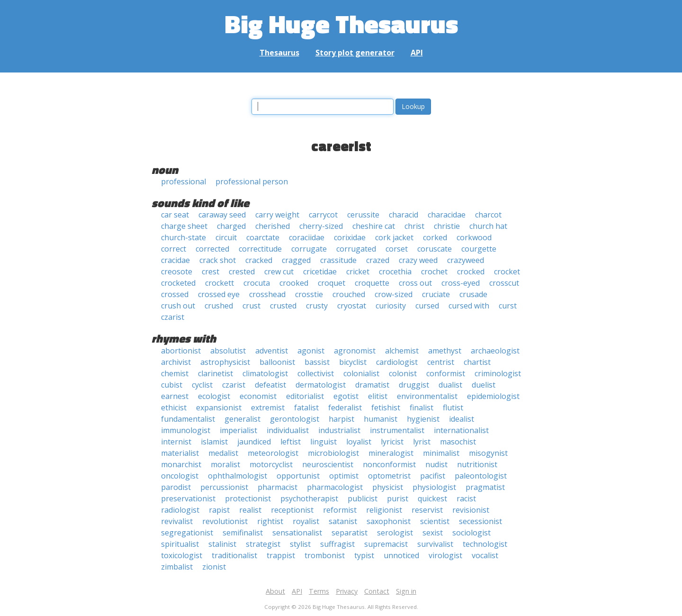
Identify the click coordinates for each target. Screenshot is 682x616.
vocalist (485, 555)
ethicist (174, 408)
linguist (323, 442)
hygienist (423, 419)
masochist (458, 442)
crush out (178, 306)
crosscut (504, 283)
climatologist (265, 373)
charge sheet (184, 226)
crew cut (279, 272)
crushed (219, 306)
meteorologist (273, 453)
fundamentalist (188, 419)
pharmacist (278, 487)
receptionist (292, 510)
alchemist (402, 351)
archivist (176, 362)
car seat (175, 215)
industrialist (339, 430)
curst (508, 306)
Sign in (406, 591)
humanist (381, 419)
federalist (345, 408)
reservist (427, 510)
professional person (252, 181)
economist (258, 396)
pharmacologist (335, 487)
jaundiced (254, 442)
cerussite (363, 215)
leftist (291, 442)
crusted (283, 306)
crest (211, 272)
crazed (378, 260)
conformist (446, 373)
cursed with (469, 306)
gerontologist (295, 419)
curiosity (391, 306)
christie (447, 226)
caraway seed (222, 215)
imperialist (238, 430)
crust (251, 306)
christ (414, 226)
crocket (507, 272)
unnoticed (401, 555)
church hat (488, 226)
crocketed (178, 283)
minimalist (441, 453)
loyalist (359, 442)
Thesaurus (279, 53)
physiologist (434, 487)
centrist (441, 362)
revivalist (177, 521)
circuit (226, 237)
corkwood (474, 237)
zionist (214, 567)
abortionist (181, 351)
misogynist (488, 453)
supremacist (386, 544)
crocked (471, 272)
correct (174, 249)
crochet (434, 272)
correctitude (260, 249)
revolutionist (225, 521)
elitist (378, 396)
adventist (272, 351)
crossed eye (219, 294)
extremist (268, 408)
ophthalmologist (238, 476)
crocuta (257, 283)
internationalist (461, 430)
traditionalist (234, 555)
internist (176, 442)
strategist (263, 544)
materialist (180, 453)
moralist (225, 464)
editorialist (305, 396)
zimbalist (177, 567)
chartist (477, 362)
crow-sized (394, 294)
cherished (273, 226)
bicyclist (353, 362)
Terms (319, 591)
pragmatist (485, 487)
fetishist (386, 408)
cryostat (352, 306)
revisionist (471, 510)
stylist (300, 544)
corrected (212, 249)
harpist (341, 419)
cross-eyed (461, 283)
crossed (175, 294)
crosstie (309, 294)
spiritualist (180, 544)
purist (398, 498)
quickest (432, 498)
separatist (350, 533)
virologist (445, 555)
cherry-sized (321, 226)
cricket (358, 272)
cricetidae (320, 272)
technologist (485, 544)
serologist (395, 533)
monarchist (181, 464)
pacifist (433, 476)
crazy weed (418, 260)
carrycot (323, 215)
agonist (311, 351)
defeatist (270, 385)
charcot (488, 215)
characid (404, 215)
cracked (259, 260)
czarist (173, 317)
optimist (344, 476)
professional (184, 181)
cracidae (175, 260)
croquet (332, 283)
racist (466, 498)
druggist (414, 385)
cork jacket (394, 237)
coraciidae (307, 237)
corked (435, 237)
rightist (270, 521)
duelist (484, 385)
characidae (447, 215)
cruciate (436, 294)
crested (242, 272)
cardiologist (397, 362)
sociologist (471, 533)
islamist (214, 442)
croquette (372, 283)
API (417, 53)
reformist (340, 510)
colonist (403, 373)
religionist (384, 510)
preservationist (188, 498)
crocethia (395, 272)
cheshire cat (374, 226)
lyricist (392, 442)
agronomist (355, 351)
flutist (453, 408)
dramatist (372, 385)
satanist (343, 521)
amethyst (445, 351)
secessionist (480, 521)
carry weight (277, 215)
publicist (363, 498)
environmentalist (427, 396)
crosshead (267, 294)
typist (364, 555)
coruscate (435, 249)
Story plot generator (355, 53)
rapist (219, 510)
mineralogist (391, 453)
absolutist (228, 351)
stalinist (222, 544)
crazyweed (466, 260)
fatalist (306, 408)
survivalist (435, 544)
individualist (288, 430)
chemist (175, 373)
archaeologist (495, 351)
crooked (294, 283)
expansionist (219, 408)
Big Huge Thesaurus (341, 23)
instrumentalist (397, 430)
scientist (435, 521)
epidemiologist (493, 396)
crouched (349, 294)
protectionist (248, 498)
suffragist (337, 544)
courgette (479, 249)
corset (397, 249)
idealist (462, 419)
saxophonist (389, 521)
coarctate (263, 237)
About (275, 591)
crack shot (218, 260)
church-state (184, 237)
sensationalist (297, 533)
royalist (306, 521)
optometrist (389, 476)
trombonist (325, 555)
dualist (450, 385)
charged (231, 226)
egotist (346, 396)
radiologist (180, 510)
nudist (436, 464)
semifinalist (243, 533)
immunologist (186, 430)
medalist (223, 453)
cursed (427, 306)
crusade (473, 294)
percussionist (224, 487)
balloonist (277, 362)
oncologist (180, 476)
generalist (242, 419)
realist (250, 510)
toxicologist (182, 555)
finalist (422, 408)
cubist (172, 385)
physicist (388, 487)
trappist (281, 555)
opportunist (298, 476)
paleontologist (481, 476)
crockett (220, 283)
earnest (175, 396)
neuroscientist (328, 464)
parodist (176, 487)
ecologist (214, 396)
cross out (415, 283)
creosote (177, 272)
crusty (317, 306)
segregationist (187, 533)
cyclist (202, 385)
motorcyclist (271, 464)
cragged (296, 260)
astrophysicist (225, 362)
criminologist (498, 373)
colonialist (361, 373)
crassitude (338, 260)
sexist (433, 533)
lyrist (422, 442)
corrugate (309, 249)
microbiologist (333, 453)
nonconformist (389, 464)
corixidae (350, 237)
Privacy (347, 591)
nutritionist (477, 464)
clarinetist (215, 373)
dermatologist (321, 385)
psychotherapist (309, 498)
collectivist (316, 373)
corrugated (356, 249)
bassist (317, 362)
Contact (377, 591)
